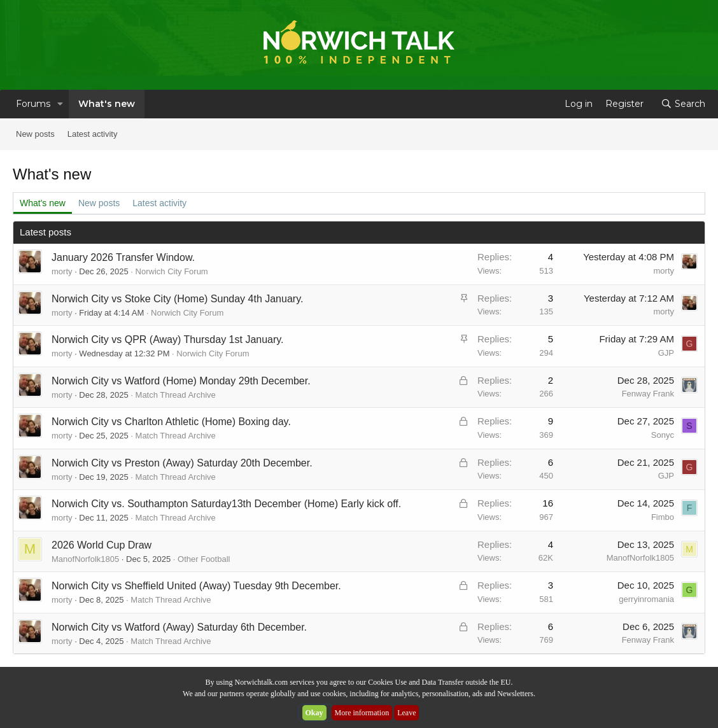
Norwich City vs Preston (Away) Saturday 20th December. (182, 463)
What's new (107, 104)
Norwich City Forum (172, 271)
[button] (60, 104)
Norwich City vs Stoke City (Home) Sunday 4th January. (177, 299)
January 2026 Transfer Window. (123, 257)
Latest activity (93, 134)
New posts (35, 134)
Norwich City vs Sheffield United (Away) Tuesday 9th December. (196, 586)
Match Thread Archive (176, 395)
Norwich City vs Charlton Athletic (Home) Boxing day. (171, 422)
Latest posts (46, 232)
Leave (406, 713)
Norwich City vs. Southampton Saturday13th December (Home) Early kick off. (226, 504)
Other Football (204, 559)
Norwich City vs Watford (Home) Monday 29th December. (181, 381)
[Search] (683, 104)
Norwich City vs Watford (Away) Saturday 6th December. (179, 627)
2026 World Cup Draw (102, 545)
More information (362, 713)
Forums (33, 104)
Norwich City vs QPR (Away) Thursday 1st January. (168, 339)
